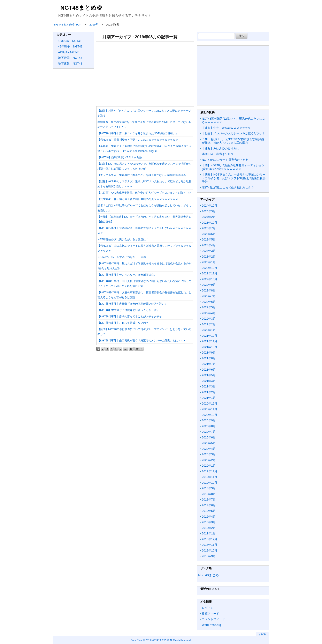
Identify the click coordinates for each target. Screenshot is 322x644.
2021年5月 (209, 375)
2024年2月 (209, 217)
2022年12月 (210, 268)
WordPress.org (211, 625)
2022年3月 (209, 319)
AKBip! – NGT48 (69, 52)
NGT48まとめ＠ (81, 8)
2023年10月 (210, 223)
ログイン (208, 608)
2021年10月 (210, 347)
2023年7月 (209, 228)
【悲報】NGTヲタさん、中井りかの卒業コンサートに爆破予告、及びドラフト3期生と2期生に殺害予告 (234, 178)
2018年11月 (210, 545)
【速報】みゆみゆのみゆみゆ (221, 148)
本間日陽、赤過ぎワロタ (218, 154)
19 (131, 349)
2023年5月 (209, 239)
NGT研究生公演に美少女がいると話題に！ (123, 239)
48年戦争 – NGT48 (70, 46)
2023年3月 (209, 251)
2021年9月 (209, 353)
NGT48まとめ (208, 575)
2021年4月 (209, 381)
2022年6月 (209, 302)
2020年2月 (209, 460)
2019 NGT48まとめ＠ (157, 640)
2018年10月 (210, 550)
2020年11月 (210, 409)
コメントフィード (213, 619)
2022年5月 (209, 307)
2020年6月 (209, 437)
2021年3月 (209, 386)
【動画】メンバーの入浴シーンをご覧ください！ (233, 133)
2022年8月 (209, 290)
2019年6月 (209, 505)
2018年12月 (210, 539)
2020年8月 (209, 426)
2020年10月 (210, 415)
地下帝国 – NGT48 (70, 58)
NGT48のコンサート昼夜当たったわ (225, 160)
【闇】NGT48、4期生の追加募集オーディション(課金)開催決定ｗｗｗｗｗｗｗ (233, 167)
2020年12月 (210, 404)
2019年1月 (209, 533)
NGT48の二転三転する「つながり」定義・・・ (126, 257)
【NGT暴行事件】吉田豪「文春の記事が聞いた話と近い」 (132, 304)
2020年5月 (209, 443)
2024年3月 (209, 211)
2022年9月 (209, 285)
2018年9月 (209, 556)
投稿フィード (210, 614)
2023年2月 (209, 257)
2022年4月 (209, 313)
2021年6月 (209, 370)
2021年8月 (209, 358)
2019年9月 (209, 488)
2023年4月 (209, 245)
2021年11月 (210, 341)
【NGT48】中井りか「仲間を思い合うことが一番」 (128, 310)
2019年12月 (210, 471)
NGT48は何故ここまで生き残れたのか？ (228, 187)
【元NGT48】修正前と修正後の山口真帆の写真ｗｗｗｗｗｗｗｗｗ (138, 199)
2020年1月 (209, 466)
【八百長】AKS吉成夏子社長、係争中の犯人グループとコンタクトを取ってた (144, 193)
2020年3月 (209, 454)
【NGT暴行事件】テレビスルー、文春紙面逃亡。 (127, 275)
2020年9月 (209, 420)
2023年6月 (209, 234)
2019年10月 (210, 483)
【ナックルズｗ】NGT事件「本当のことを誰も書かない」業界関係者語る (142, 175)
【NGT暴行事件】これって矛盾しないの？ (123, 323)
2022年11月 (210, 273)
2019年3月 (209, 522)
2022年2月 (209, 324)
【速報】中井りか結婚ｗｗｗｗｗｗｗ (226, 128)
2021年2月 (209, 392)
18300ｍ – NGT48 (70, 41)
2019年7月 (209, 499)
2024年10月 (210, 206)
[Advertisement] (145, 73)
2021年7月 (209, 364)
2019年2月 (209, 528)
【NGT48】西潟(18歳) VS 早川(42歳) (120, 157)
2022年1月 (209, 330)
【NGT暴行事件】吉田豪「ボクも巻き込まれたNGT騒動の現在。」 (138, 133)
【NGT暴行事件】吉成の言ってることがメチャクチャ (130, 316)
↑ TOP (262, 635)
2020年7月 (209, 432)
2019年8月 (209, 494)
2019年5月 (209, 511)
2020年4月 (209, 449)
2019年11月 (210, 477)
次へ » (139, 349)
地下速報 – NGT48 (70, 64)
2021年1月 (209, 398)
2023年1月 (209, 262)
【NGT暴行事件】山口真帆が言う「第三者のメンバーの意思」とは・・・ (142, 340)
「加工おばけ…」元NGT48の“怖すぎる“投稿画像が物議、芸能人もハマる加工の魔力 (233, 141)
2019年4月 (209, 517)
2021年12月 (210, 336)
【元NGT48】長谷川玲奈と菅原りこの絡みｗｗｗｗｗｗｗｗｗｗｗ (138, 140)
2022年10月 (210, 279)
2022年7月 (209, 296)
